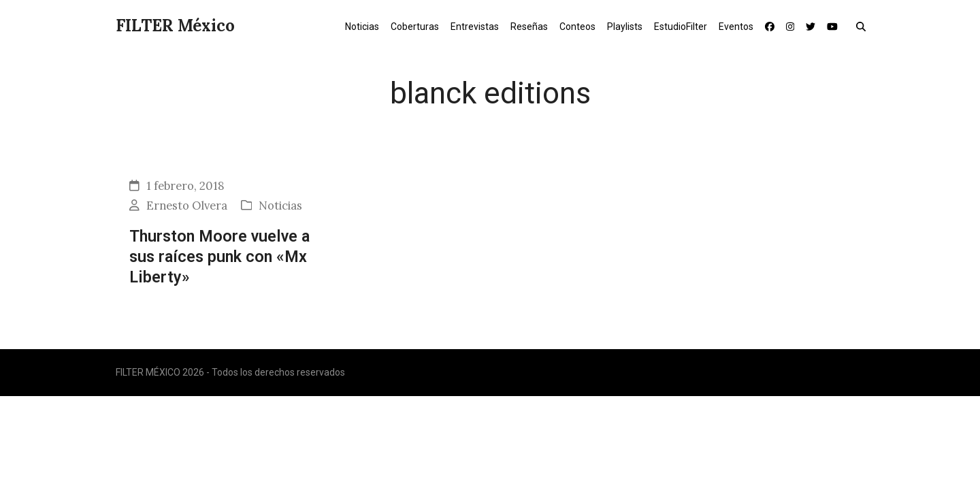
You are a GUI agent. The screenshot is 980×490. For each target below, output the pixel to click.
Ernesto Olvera (187, 206)
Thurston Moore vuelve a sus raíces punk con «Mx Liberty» (219, 257)
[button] (864, 26)
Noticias (280, 206)
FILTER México (175, 26)
